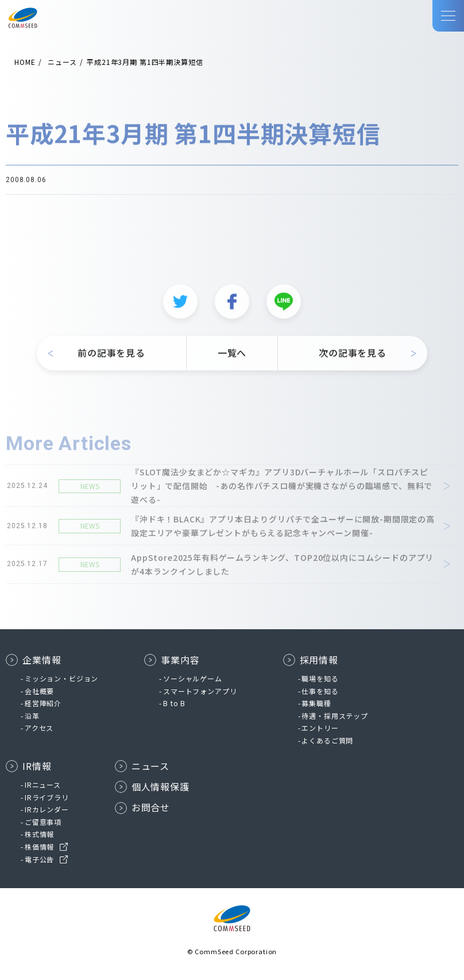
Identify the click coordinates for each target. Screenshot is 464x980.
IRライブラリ (47, 797)
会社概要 (39, 691)
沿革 (32, 716)
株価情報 (39, 847)
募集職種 (316, 703)
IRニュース (43, 785)
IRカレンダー (47, 809)
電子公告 (39, 859)
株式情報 (39, 834)
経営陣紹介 (43, 703)
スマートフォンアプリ (200, 691)
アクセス (39, 728)
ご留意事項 (43, 822)
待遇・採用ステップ (335, 716)
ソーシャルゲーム (193, 678)
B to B (174, 703)
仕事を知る (320, 691)
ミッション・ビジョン (61, 678)
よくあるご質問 (327, 740)
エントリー (320, 728)
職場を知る (320, 678)
